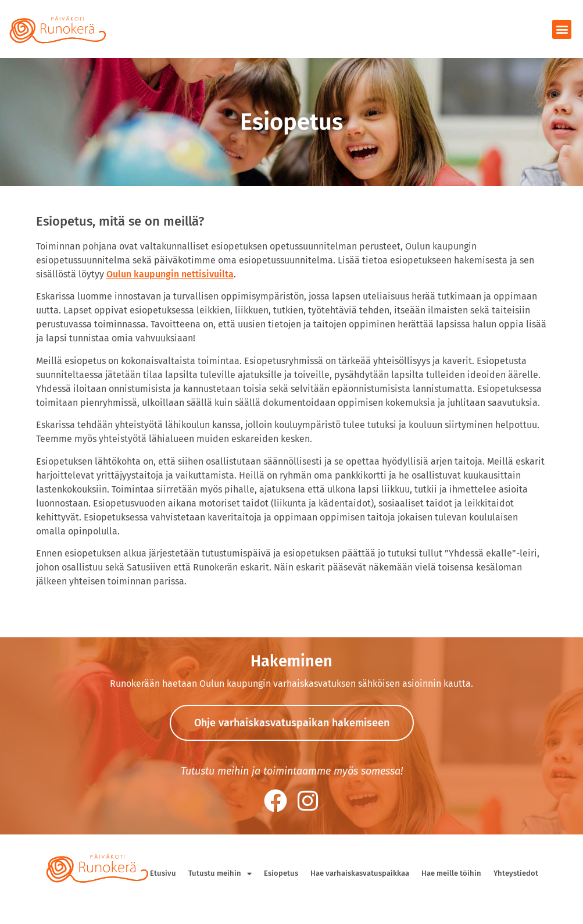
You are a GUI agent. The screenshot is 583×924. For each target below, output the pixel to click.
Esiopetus (281, 873)
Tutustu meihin (220, 874)
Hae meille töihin (451, 873)
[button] (562, 29)
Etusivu (163, 873)
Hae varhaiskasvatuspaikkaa (360, 873)
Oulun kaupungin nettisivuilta (170, 274)
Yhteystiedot (516, 873)
